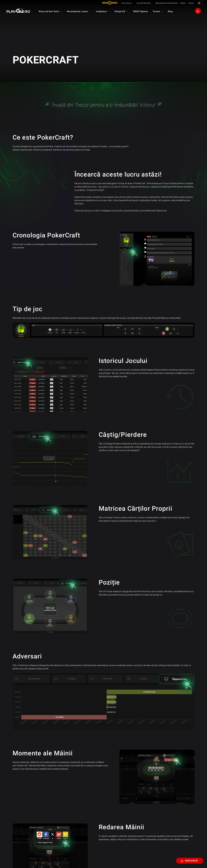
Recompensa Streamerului (167, 3)
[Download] (198, 11)
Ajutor (183, 3)
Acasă (191, 3)
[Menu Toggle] (199, 3)
